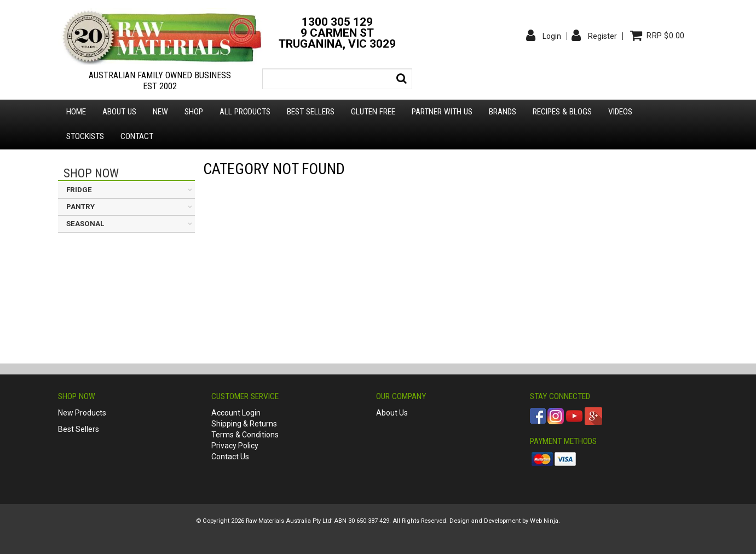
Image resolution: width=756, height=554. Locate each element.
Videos (620, 112)
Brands (503, 112)
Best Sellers (311, 112)
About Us (392, 413)
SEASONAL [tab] (85, 224)
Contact (137, 136)
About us (119, 112)
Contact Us (230, 457)
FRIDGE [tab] (79, 190)
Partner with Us (442, 112)
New (160, 112)
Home (76, 112)
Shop (194, 112)
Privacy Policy (235, 446)
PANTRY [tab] (80, 207)
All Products (245, 112)
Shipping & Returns (244, 424)
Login (552, 36)
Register (602, 36)
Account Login (236, 413)
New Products (82, 413)
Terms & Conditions (245, 435)
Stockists (85, 136)
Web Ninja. (545, 521)
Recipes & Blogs (562, 112)
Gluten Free (373, 112)
